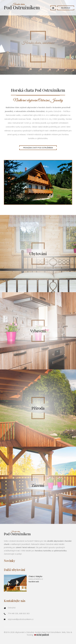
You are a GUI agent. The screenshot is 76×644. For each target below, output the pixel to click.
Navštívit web (34, 582)
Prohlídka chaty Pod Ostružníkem (38, 148)
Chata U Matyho (35, 576)
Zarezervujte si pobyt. (13, 554)
